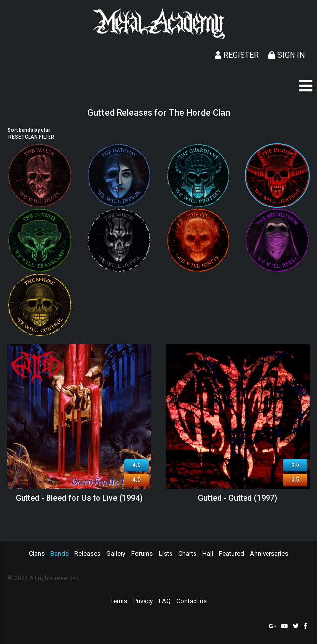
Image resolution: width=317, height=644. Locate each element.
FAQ (165, 601)
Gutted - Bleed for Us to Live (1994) (79, 498)
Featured (232, 554)
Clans (37, 554)
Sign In (287, 55)
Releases (87, 554)
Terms (119, 601)
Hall (208, 554)
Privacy (143, 601)
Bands (60, 554)
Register (237, 55)
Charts (187, 554)
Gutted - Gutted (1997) (238, 498)
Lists (166, 554)
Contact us (192, 601)
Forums (142, 554)
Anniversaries (269, 554)
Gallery (116, 554)
